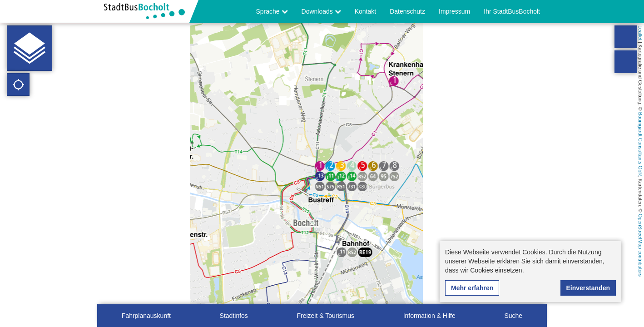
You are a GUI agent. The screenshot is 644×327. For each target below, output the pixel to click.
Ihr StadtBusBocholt (512, 11)
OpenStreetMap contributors (640, 245)
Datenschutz (407, 11)
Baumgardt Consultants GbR (640, 144)
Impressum (454, 11)
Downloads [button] (321, 11)
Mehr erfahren (472, 288)
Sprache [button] (272, 11)
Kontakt (365, 11)
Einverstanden (588, 288)
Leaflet (640, 33)
